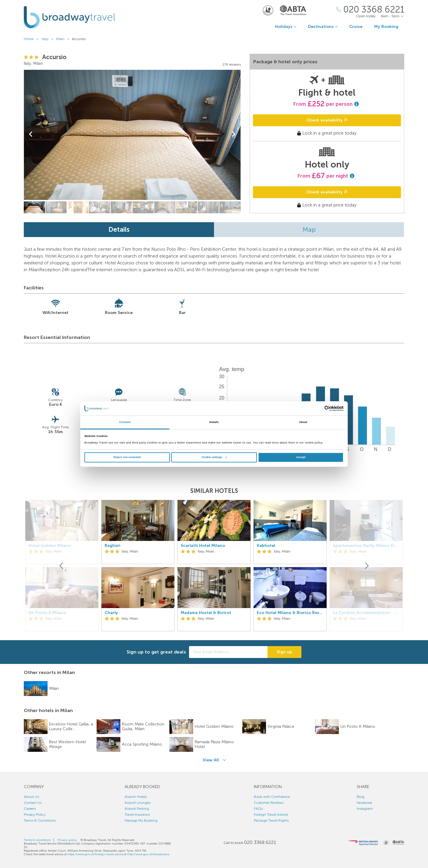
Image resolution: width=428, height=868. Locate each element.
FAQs (258, 809)
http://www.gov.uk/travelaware (148, 854)
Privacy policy (67, 840)
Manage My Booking (141, 820)
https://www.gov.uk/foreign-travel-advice (96, 854)
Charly (111, 613)
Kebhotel (266, 546)
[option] (138, 566)
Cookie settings (214, 457)
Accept (301, 457)
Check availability (327, 120)
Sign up (284, 652)
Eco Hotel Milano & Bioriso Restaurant (290, 613)
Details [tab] (214, 422)
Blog (361, 797)
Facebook (364, 803)
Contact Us (33, 803)
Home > (32, 39)
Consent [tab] (125, 422)
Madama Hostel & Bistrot (206, 613)
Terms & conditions (37, 840)
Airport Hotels (136, 797)
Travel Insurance (137, 815)
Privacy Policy (35, 815)
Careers (30, 809)
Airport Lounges (137, 803)
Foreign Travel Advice (271, 815)
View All (211, 760)
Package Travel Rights (271, 820)
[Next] (366, 566)
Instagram (365, 809)
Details (119, 229)
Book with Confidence (272, 797)
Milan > (64, 39)
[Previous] (62, 566)
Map (309, 229)
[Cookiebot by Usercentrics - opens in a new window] (318, 408)
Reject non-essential (127, 457)
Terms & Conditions (40, 820)
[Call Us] (370, 10)
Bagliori (112, 546)
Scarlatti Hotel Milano (203, 546)
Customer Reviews (269, 803)
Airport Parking (137, 809)
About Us (31, 797)
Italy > (49, 39)
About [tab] (303, 422)
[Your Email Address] (228, 652)
